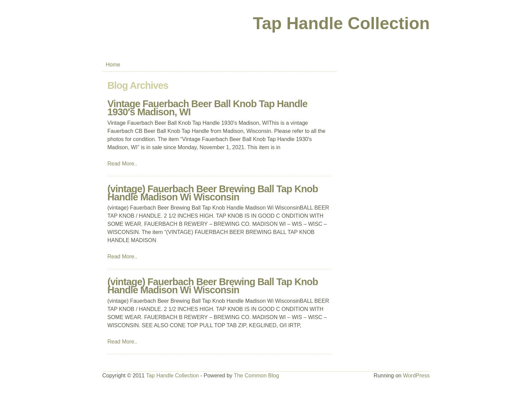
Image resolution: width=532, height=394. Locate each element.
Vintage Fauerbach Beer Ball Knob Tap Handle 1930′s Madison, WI (208, 108)
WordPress (416, 376)
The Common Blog (256, 376)
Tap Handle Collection (341, 23)
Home (113, 65)
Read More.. (122, 164)
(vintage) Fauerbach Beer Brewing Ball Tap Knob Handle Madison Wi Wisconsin (213, 193)
